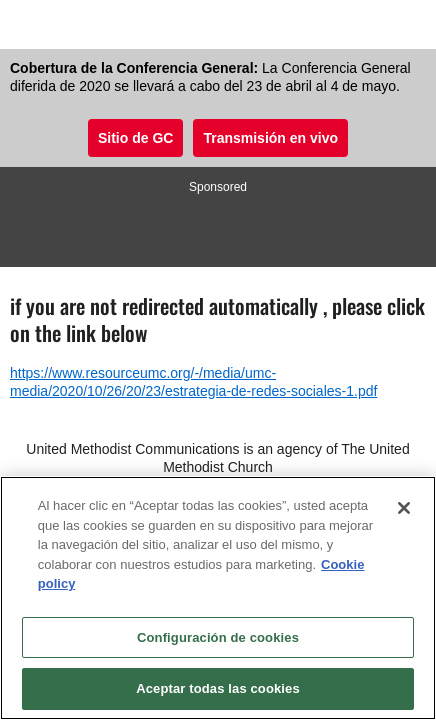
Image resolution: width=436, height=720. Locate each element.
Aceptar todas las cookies (218, 688)
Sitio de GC (135, 138)
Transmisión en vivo (270, 138)
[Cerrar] (404, 508)
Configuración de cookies (218, 637)
